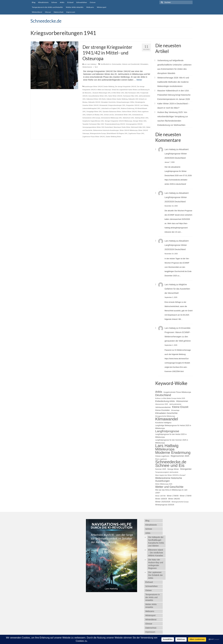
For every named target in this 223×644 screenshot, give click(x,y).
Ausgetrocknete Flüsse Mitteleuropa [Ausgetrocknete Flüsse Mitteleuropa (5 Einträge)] (177, 392)
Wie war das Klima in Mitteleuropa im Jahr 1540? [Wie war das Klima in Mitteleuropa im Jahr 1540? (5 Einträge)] (171, 491)
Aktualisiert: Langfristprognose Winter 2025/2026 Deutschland (177, 154)
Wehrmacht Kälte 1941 (138, 127)
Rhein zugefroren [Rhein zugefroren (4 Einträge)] (161, 459)
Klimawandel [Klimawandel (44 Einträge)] (167, 419)
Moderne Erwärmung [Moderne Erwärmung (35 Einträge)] (173, 453)
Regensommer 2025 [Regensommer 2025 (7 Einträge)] (180, 456)
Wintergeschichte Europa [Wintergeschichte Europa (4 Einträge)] (180, 502)
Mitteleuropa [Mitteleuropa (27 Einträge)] (165, 449)
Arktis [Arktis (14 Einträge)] (159, 392)
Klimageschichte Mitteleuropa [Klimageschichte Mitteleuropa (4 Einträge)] (165, 416)
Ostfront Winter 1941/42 (129, 112)
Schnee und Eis (109, 115)
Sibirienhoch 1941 (128, 118)
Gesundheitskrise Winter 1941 (98, 96)
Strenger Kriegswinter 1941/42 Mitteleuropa (118, 121)
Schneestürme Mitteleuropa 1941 (111, 118)
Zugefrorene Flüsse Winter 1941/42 (94, 137)
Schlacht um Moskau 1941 (95, 115)
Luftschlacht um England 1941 (111, 108)
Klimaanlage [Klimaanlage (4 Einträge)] (175, 410)
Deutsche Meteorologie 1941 (102, 93)
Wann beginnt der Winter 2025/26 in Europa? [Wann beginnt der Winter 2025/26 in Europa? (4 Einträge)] (170, 475)
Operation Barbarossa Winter (112, 112)
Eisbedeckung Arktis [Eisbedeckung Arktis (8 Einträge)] (165, 401)
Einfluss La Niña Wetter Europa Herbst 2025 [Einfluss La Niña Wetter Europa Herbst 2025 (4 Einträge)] (170, 398)
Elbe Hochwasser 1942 (132, 93)
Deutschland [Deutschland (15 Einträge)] (163, 395)
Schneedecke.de (46, 21)
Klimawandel (103, 105)
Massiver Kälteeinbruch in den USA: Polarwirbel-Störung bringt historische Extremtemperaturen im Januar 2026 (174, 95)
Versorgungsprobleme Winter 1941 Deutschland (98, 127)
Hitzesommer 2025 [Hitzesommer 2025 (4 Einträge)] (162, 404)
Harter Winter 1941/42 (115, 96)
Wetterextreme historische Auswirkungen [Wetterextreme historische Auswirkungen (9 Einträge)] (169, 479)
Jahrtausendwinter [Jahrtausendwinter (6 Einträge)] (163, 407)
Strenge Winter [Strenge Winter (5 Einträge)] (173, 469)
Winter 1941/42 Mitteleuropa (129, 130)
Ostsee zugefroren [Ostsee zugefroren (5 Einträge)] (162, 456)
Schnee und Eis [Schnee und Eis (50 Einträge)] (170, 465)
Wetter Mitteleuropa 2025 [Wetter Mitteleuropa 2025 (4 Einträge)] (164, 484)
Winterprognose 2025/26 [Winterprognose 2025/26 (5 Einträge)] (165, 505)
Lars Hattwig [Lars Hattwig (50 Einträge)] (167, 446)
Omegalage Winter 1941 (94, 112)
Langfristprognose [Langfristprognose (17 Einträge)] (167, 431)
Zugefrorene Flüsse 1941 (136, 134)
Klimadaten (144, 64)
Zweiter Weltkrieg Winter (113, 137)
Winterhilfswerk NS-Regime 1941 (117, 134)
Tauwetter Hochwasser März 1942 (93, 124)
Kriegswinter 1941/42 (133, 105)
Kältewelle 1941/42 (94, 102)
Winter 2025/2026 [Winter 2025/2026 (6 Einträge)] (163, 502)
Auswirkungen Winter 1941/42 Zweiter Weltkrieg (99, 87)
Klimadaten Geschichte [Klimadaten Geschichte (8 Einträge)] (166, 413)
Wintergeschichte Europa (98, 134)
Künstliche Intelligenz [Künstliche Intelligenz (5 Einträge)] (163, 423)
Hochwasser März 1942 (130, 96)
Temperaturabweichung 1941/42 (115, 124)
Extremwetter (117, 64)
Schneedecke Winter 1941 (123, 115)
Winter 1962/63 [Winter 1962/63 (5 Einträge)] (174, 499)
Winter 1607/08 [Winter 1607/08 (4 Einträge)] (160, 496)
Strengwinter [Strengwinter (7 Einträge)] (186, 469)
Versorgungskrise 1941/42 (134, 124)
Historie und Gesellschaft (131, 64)
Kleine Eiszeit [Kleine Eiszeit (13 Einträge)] (180, 407)
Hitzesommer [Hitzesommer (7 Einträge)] (182, 401)
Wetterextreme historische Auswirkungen (106, 130)
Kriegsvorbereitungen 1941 (117, 105)
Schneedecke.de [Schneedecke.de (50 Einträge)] (171, 462)
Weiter (139, 80)
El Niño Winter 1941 (118, 93)
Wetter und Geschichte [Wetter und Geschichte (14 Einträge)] (169, 487)
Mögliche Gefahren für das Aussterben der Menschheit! (177, 289)
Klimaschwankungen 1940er (125, 102)
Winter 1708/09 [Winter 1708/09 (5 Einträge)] (173, 496)
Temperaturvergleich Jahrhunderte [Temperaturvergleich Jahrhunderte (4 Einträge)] (167, 472)
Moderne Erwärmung (128, 108)
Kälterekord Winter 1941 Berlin (96, 99)
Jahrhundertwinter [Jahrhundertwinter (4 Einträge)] (175, 404)
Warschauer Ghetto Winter (122, 127)
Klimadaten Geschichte (108, 102)
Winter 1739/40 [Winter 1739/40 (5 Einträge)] (186, 496)
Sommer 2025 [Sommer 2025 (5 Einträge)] (161, 469)
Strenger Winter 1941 (140, 121)
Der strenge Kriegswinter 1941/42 (126, 87)
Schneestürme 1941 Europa (91, 118)
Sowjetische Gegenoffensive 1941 (93, 121)
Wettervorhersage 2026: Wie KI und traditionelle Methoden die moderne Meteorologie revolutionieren (173, 82)
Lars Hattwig (91, 64)
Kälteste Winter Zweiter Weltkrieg (117, 99)
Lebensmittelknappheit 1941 (91, 108)
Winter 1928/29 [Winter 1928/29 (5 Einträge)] (161, 499)
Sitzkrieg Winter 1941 (142, 118)
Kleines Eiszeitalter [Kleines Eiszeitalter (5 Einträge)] (163, 410)
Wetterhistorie (87, 67)
